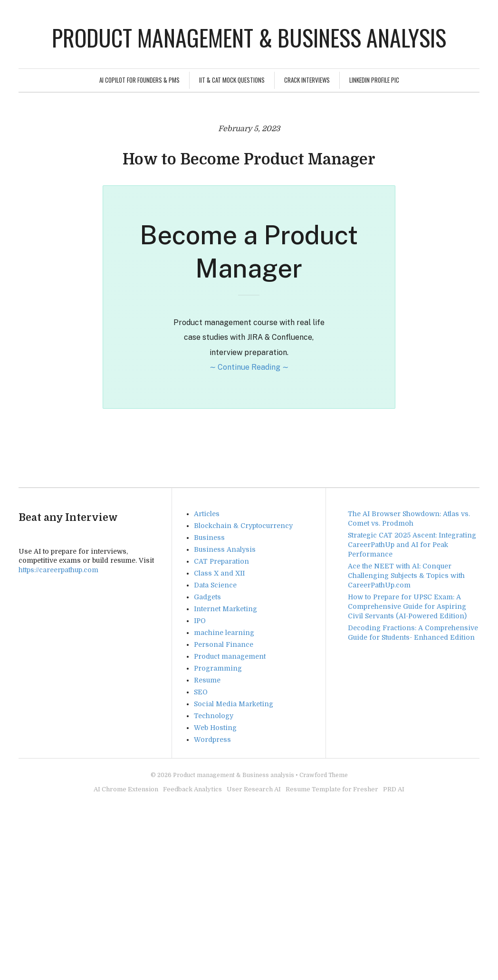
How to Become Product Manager (249, 159)
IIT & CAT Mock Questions (232, 80)
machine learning (224, 633)
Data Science (215, 585)
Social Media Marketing (234, 704)
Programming (218, 668)
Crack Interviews (307, 80)
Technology (214, 716)
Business (209, 538)
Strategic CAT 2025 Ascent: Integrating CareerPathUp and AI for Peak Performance (412, 545)
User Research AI (254, 789)
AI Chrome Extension (126, 789)
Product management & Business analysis (249, 37)
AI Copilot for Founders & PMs (139, 80)
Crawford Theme (324, 775)
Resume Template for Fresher (332, 789)
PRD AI (394, 789)
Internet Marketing (225, 609)
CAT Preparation (221, 561)
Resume (207, 680)
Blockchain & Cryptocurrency (243, 526)
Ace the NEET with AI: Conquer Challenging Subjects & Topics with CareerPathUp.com (406, 576)
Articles (207, 514)
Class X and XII (219, 573)
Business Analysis (225, 549)
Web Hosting (215, 728)
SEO (201, 692)
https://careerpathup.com (58, 570)
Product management (230, 656)
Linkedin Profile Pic (374, 80)
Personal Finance (224, 644)
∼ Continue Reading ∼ (249, 367)
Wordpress (212, 740)
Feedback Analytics (192, 789)
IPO (200, 621)
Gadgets (207, 597)
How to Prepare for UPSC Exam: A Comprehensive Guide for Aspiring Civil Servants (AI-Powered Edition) (407, 606)
